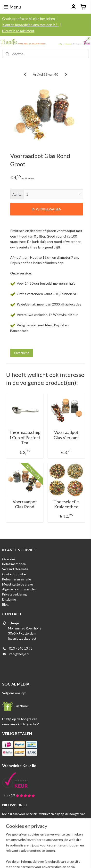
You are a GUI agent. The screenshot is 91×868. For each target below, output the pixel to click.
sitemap (36, 851)
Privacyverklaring (14, 594)
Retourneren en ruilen (17, 579)
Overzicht (22, 353)
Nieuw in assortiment (18, 31)
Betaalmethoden (14, 564)
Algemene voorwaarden (19, 589)
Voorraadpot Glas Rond (25, 504)
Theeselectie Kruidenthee (66, 504)
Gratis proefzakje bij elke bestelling (29, 19)
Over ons (9, 559)
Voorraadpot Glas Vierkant (66, 435)
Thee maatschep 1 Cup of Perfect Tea (25, 438)
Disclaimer (10, 599)
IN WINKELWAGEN (46, 209)
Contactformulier (14, 574)
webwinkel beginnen (62, 851)
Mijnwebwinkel (47, 859)
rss (45, 851)
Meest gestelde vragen (18, 584)
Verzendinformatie (15, 569)
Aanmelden (15, 830)
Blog (5, 604)
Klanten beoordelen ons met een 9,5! (30, 25)
